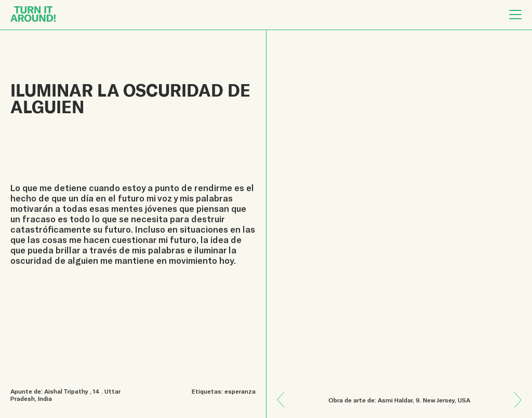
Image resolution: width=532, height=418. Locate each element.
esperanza (240, 391)
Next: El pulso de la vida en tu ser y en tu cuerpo (285, 393)
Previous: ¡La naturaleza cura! (514, 407)
